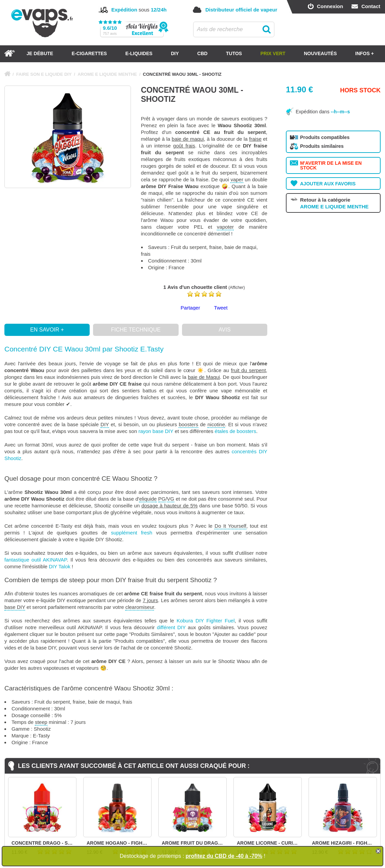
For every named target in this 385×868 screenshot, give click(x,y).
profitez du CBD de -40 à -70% (224, 856)
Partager (190, 308)
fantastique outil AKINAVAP (36, 560)
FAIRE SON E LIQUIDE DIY (44, 74)
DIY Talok (60, 566)
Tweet (221, 308)
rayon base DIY (156, 431)
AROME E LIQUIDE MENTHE (107, 74)
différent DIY (171, 627)
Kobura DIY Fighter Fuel (206, 621)
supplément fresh (132, 533)
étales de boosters (236, 431)
